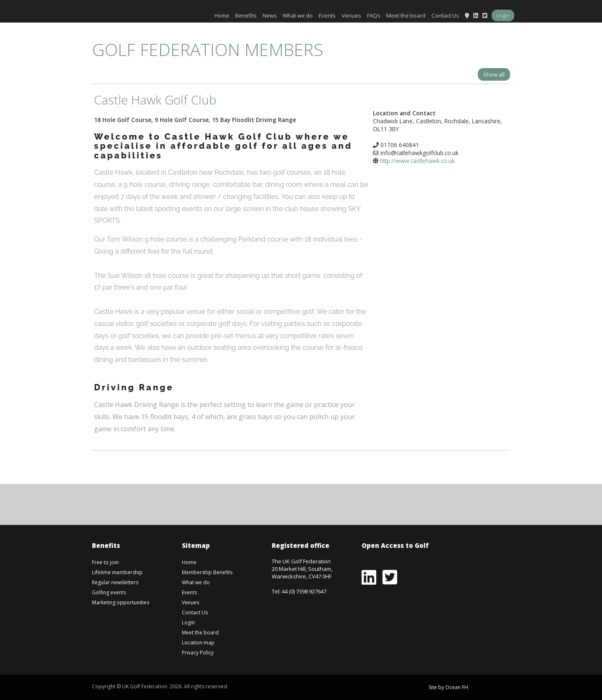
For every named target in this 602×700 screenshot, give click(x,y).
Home (222, 15)
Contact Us (445, 15)
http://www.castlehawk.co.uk (417, 161)
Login (503, 15)
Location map (198, 643)
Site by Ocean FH (448, 687)
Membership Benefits (207, 572)
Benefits (246, 15)
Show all (494, 74)
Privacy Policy (198, 653)
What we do (298, 15)
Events (327, 15)
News (270, 15)
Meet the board (406, 15)
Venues (351, 15)
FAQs (374, 15)
